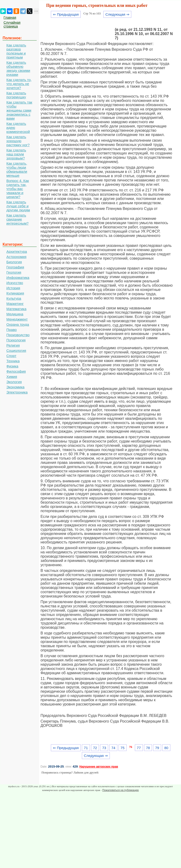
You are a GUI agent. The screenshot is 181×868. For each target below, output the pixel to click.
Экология (14, 382)
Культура (14, 298)
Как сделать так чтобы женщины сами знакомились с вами (19, 110)
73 (104, 748)
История (13, 288)
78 (148, 748)
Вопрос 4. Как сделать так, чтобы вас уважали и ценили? (18, 189)
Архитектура (17, 251)
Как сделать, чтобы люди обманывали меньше (17, 169)
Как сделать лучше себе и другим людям (18, 206)
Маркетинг (15, 304)
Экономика (15, 387)
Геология (14, 272)
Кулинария (15, 293)
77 (139, 748)
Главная (10, 18)
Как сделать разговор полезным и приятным (16, 51)
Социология (16, 350)
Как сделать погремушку (16, 95)
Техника (13, 361)
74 (113, 748)
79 (157, 748)
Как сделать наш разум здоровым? (16, 154)
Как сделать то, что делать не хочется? (19, 84)
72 (95, 748)
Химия (12, 377)
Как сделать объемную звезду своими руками (18, 68)
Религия (13, 345)
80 (166, 748)
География (15, 267)
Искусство (15, 283)
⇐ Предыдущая (66, 14)
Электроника (17, 392)
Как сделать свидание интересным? (18, 219)
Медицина (15, 314)
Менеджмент (17, 319)
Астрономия (16, 257)
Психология (16, 340)
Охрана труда (18, 324)
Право (12, 330)
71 (86, 748)
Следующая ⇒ (117, 14)
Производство (18, 335)
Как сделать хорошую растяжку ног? (18, 141)
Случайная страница (12, 24)
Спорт (11, 356)
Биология (14, 262)
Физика (12, 366)
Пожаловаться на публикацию (120, 790)
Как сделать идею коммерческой (18, 128)
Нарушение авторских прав (99, 767)
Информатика (18, 278)
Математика (16, 309)
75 (122, 748)
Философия (16, 371)
